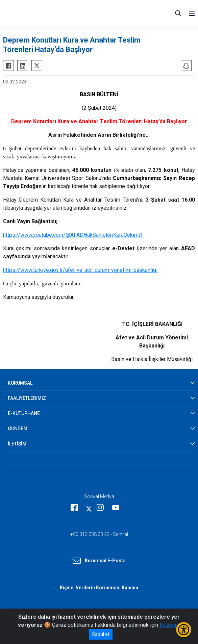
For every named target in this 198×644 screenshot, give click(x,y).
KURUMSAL (20, 383)
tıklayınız (170, 625)
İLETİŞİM (17, 444)
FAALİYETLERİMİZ (27, 398)
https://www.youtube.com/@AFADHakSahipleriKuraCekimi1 (73, 235)
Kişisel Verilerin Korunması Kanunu (99, 588)
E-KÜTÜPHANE (24, 413)
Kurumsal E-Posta (99, 561)
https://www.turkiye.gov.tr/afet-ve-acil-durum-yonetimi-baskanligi (80, 270)
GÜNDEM (18, 429)
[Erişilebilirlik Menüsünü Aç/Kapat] (184, 630)
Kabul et (101, 634)
